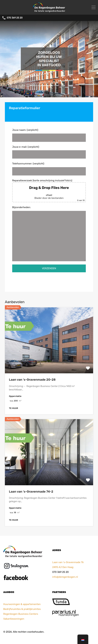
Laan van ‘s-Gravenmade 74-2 (31, 492)
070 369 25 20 (15, 18)
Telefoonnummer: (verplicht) (49, 169)
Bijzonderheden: (49, 234)
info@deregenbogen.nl (65, 577)
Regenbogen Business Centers (21, 614)
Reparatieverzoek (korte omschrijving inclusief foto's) (49, 191)
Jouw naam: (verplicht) (49, 135)
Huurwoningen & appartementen (22, 604)
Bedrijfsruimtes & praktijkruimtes (22, 609)
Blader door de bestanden (49, 198)
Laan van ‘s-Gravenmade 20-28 (32, 380)
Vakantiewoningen (14, 619)
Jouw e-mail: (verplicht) (49, 152)
